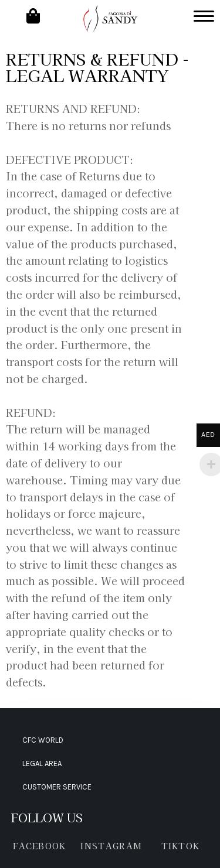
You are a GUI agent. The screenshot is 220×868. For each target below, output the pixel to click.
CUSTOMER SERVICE (57, 787)
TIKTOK (181, 846)
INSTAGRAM (111, 846)
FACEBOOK (39, 846)
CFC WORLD (43, 740)
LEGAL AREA (42, 763)
